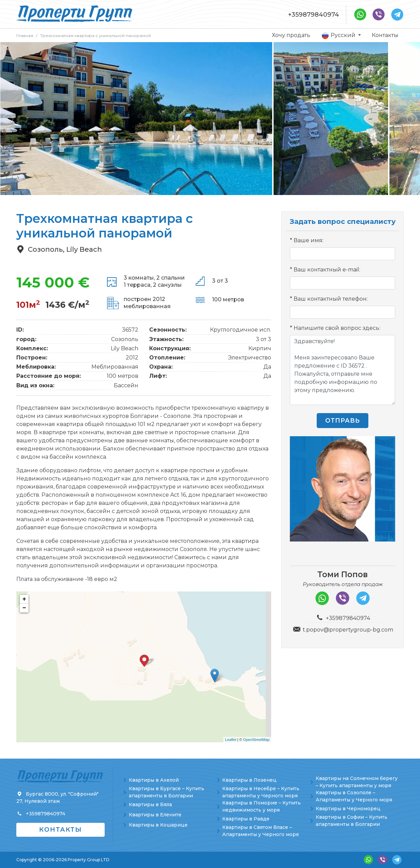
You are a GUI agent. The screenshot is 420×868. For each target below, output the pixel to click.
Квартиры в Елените (155, 815)
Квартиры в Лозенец (249, 780)
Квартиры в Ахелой (154, 780)
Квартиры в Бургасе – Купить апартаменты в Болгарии (167, 792)
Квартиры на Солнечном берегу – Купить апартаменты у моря (357, 782)
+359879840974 (314, 15)
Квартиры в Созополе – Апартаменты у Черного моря (354, 796)
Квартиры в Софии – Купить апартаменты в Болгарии (352, 821)
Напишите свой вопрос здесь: (337, 328)
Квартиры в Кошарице (158, 825)
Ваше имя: (309, 240)
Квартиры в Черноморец (348, 809)
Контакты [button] (60, 830)
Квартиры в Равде (246, 819)
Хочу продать (291, 35)
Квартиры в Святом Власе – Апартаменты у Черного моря (260, 831)
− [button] (24, 608)
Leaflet (231, 740)
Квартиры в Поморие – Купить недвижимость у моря (261, 806)
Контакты (385, 35)
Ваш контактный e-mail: (327, 270)
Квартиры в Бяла (150, 804)
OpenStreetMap (256, 740)
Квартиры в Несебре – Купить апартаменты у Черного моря (261, 792)
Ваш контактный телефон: (331, 299)
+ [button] (24, 599)
